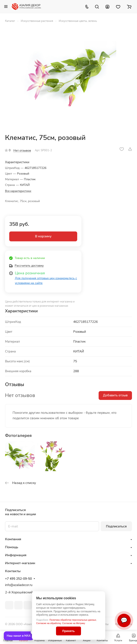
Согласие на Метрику (74, 623)
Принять (68, 631)
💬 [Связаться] (124, 620)
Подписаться (116, 526)
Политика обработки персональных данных (73, 620)
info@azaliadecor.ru (19, 585)
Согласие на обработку (49, 623)
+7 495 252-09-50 (18, 579)
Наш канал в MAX (19, 636)
